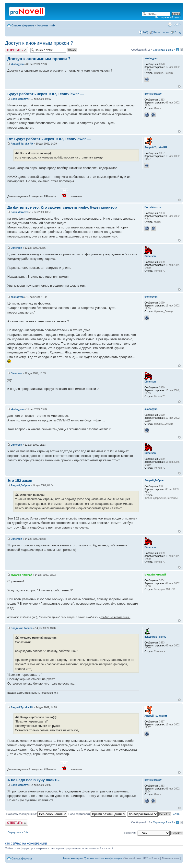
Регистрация (161, 32)
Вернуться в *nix (18, 832)
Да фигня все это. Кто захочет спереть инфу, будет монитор (62, 207)
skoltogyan (17, 64)
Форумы (42, 25)
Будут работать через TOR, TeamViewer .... (46, 94)
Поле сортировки (97, 814)
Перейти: (130, 833)
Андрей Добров (20, 485)
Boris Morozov (19, 99)
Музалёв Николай (21, 575)
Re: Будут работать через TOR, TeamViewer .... (49, 139)
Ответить (16, 50)
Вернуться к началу (179, 86)
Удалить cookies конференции (103, 858)
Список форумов (23, 25)
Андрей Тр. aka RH (22, 144)
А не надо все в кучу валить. (34, 780)
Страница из (163, 50)
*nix (53, 25)
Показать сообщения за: (37, 814)
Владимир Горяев (22, 628)
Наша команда (72, 858)
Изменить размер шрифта (177, 24)
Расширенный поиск (168, 17)
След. (176, 814)
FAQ (145, 32)
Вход (178, 32)
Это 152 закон (20, 480)
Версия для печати (170, 24)
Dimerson (16, 248)
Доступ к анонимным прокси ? (39, 43)
